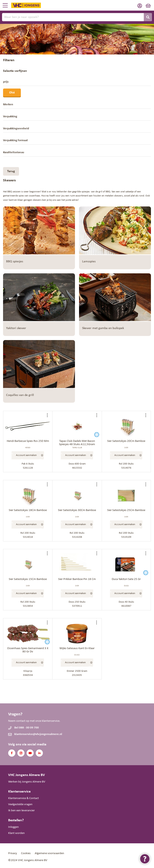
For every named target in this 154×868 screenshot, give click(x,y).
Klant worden (16, 833)
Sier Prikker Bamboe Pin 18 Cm (77, 579)
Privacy (13, 853)
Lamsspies (89, 262)
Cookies (26, 853)
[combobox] (77, 17)
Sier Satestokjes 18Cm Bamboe (28, 510)
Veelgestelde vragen (20, 804)
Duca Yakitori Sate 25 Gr (126, 579)
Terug (11, 171)
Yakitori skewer (16, 328)
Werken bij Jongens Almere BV (27, 782)
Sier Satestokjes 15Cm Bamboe (28, 579)
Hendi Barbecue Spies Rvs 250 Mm (28, 441)
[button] (48, 415)
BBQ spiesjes (15, 262)
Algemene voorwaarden (49, 853)
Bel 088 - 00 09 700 (27, 728)
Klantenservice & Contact (23, 798)
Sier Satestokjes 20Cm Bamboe (126, 441)
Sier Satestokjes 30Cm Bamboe (77, 510)
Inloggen (13, 827)
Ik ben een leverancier (21, 811)
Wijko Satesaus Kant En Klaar (77, 648)
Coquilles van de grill (20, 395)
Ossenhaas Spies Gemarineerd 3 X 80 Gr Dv (28, 650)
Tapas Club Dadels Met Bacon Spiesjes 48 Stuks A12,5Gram (77, 443)
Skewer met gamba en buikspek (103, 328)
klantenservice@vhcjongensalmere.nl (38, 734)
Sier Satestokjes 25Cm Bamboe (126, 510)
